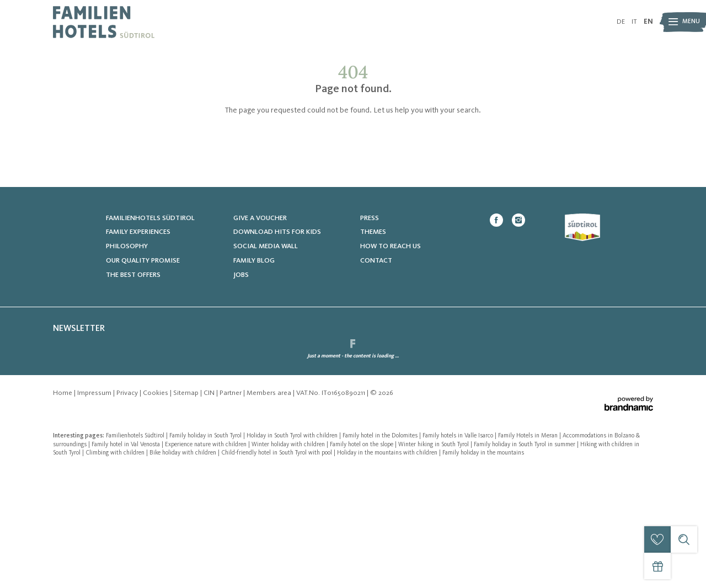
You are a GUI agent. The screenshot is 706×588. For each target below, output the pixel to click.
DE (621, 22)
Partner (231, 510)
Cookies (156, 510)
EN (648, 22)
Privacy (128, 510)
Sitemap (187, 510)
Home (63, 510)
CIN (210, 510)
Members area (270, 510)
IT (634, 22)
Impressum (95, 510)
